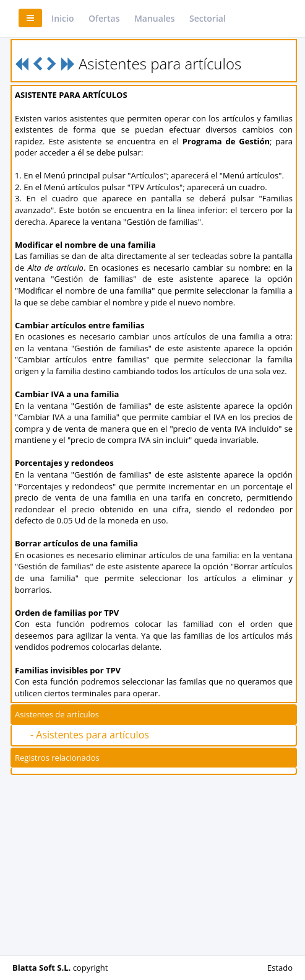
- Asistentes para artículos (90, 735)
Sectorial (208, 18)
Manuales (155, 18)
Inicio (62, 18)
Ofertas (104, 18)
